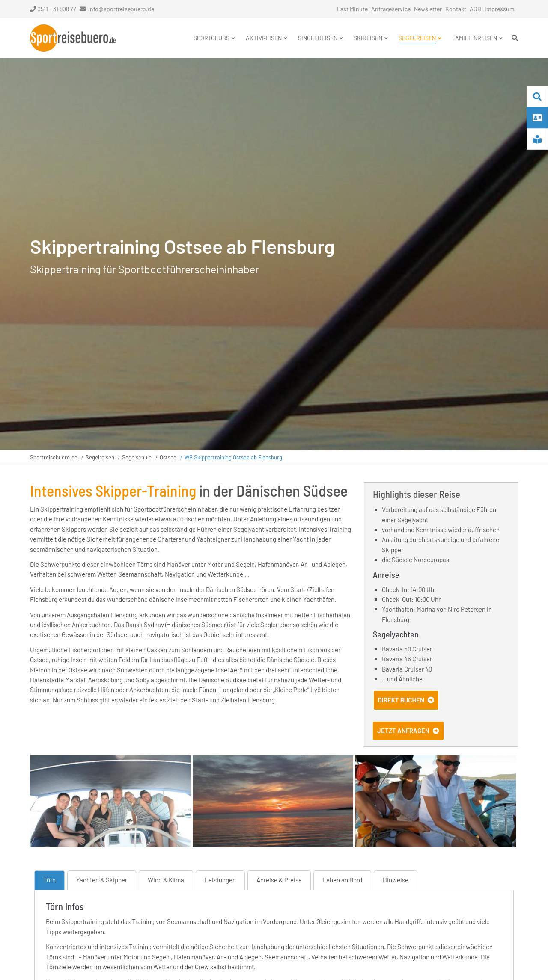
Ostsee (168, 457)
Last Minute (352, 9)
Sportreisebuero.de (54, 457)
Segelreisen (100, 457)
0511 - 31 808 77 (53, 9)
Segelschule (137, 457)
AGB (475, 9)
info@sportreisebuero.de (121, 9)
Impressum (500, 9)
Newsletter (428, 9)
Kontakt (456, 9)
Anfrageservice (391, 9)
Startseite (73, 38)
